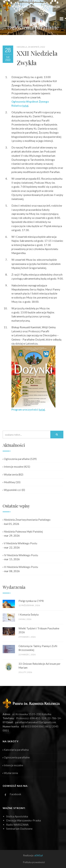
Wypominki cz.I (12, 490)
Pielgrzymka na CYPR (31, 601)
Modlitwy (9, 482)
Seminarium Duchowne (19, 829)
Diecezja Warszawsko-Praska (23, 820)
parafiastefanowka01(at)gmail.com (36, 722)
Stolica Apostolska (17, 816)
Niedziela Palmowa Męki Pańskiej (23, 532)
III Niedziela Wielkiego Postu (20, 567)
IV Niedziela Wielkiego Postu (20, 555)
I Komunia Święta (29, 614)
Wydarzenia (10, 474)
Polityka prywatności (34, 862)
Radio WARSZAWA (17, 825)
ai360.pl (39, 855)
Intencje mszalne (13, 467)
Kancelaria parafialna (16, 750)
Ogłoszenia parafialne (16, 459)
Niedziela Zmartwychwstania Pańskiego (27, 520)
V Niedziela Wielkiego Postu (20, 543)
